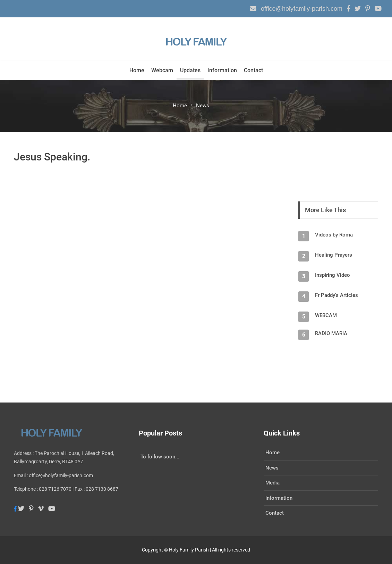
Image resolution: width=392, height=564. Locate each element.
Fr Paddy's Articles (336, 295)
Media (272, 483)
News (272, 468)
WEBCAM (326, 315)
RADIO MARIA (331, 333)
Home (137, 70)
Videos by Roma (334, 235)
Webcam (162, 70)
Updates (190, 70)
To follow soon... (160, 457)
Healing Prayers (334, 255)
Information (222, 70)
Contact (253, 70)
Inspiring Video (333, 275)
